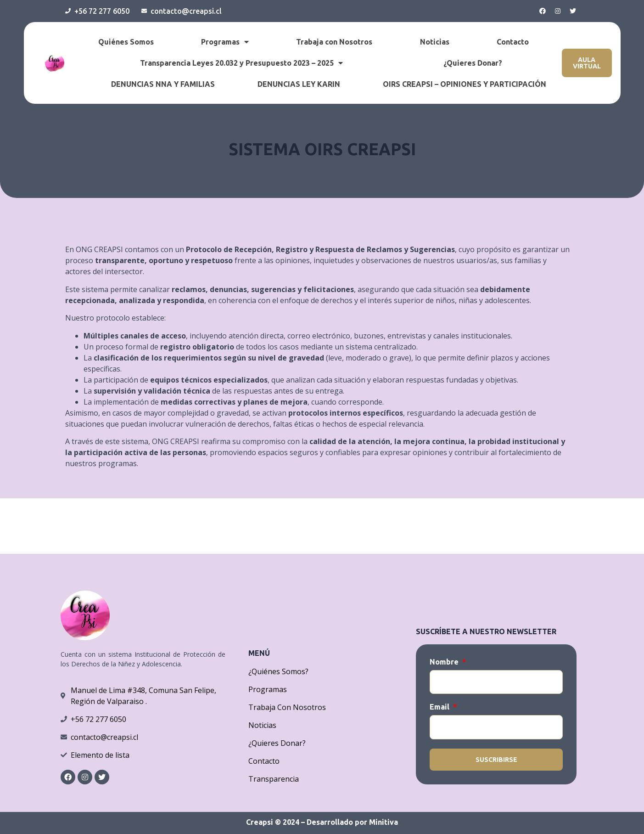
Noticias (435, 42)
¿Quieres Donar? (473, 63)
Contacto (513, 42)
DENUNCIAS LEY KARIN (299, 84)
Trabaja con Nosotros (334, 42)
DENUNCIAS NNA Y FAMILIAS (163, 84)
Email (440, 707)
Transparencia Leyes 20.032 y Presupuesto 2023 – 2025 (241, 63)
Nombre (445, 662)
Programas (225, 42)
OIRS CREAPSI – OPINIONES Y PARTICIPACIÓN (465, 84)
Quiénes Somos (126, 42)
